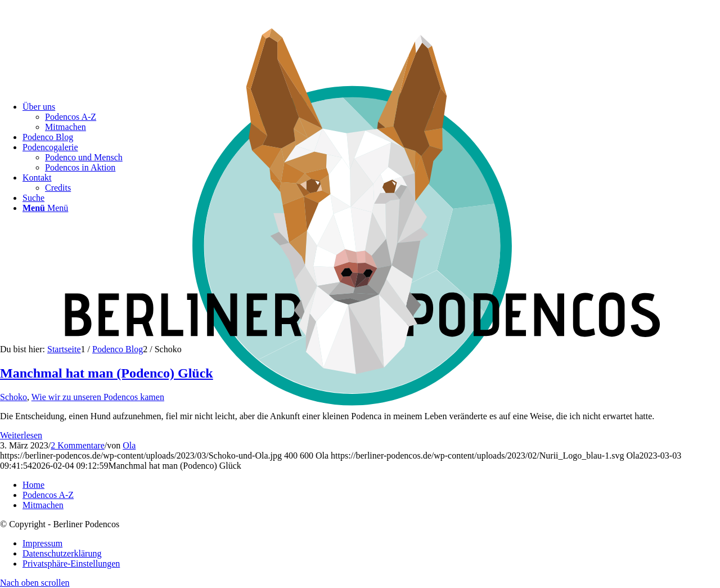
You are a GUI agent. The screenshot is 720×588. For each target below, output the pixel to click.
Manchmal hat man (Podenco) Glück (107, 373)
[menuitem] (371, 544)
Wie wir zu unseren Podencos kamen (98, 397)
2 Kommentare (78, 445)
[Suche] (33, 198)
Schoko (13, 397)
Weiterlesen (21, 435)
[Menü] (45, 208)
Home (33, 485)
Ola (129, 445)
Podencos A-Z (48, 495)
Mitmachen (43, 505)
